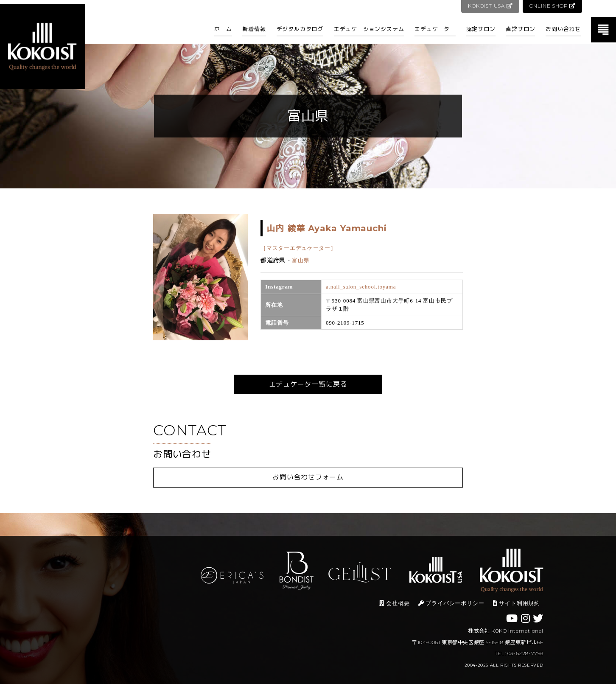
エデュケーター (435, 29)
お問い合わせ (563, 29)
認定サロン (481, 29)
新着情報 (254, 29)
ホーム (223, 29)
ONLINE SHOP (552, 6)
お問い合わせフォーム (308, 477)
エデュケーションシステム (369, 29)
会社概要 (394, 603)
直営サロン (520, 29)
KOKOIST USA (489, 6)
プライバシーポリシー (451, 603)
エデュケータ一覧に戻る (308, 384)
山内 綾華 (327, 228)
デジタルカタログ (300, 29)
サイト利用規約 (517, 603)
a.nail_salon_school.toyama (361, 287)
